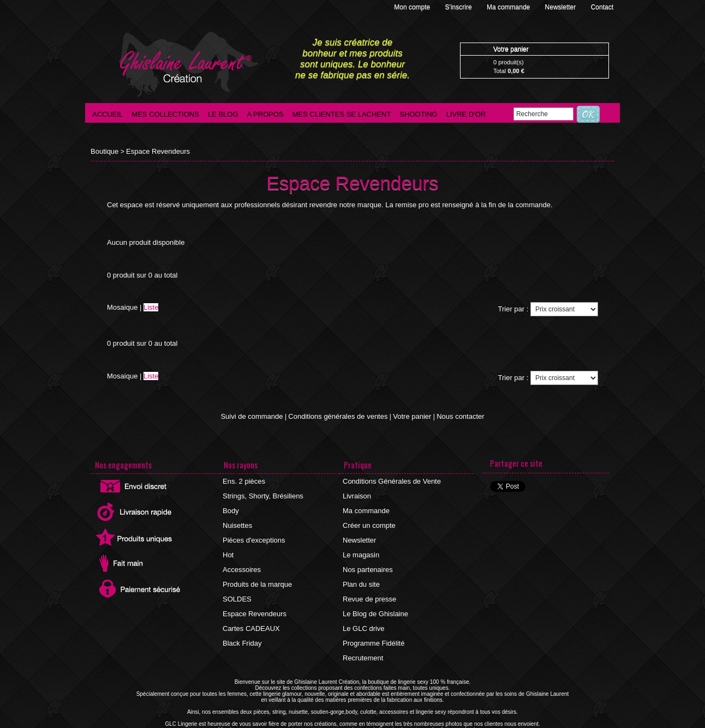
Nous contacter (453, 416)
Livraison (357, 492)
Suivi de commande (259, 416)
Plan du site (361, 571)
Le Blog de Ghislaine (374, 597)
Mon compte (413, 7)
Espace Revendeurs (153, 151)
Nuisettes (237, 519)
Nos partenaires (367, 558)
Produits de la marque (256, 571)
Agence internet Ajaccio (383, 725)
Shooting (418, 114)
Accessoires (241, 558)
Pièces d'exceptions (253, 532)
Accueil (107, 114)
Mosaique (122, 307)
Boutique (103, 151)
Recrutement (363, 636)
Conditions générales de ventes (339, 416)
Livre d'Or (466, 114)
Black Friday (242, 623)
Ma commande (509, 7)
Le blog (223, 114)
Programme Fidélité (372, 623)
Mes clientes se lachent (342, 114)
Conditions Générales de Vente (389, 479)
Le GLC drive (363, 610)
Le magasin (361, 545)
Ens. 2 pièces (243, 479)
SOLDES (237, 584)
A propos (265, 114)
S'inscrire (459, 7)
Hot (229, 545)
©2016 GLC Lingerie (320, 725)
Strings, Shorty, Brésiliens (261, 492)
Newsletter (561, 7)
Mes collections (165, 114)
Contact (602, 7)
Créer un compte (368, 519)
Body (231, 506)
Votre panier (408, 416)
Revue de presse (369, 584)
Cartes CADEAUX (250, 610)
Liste (151, 307)
